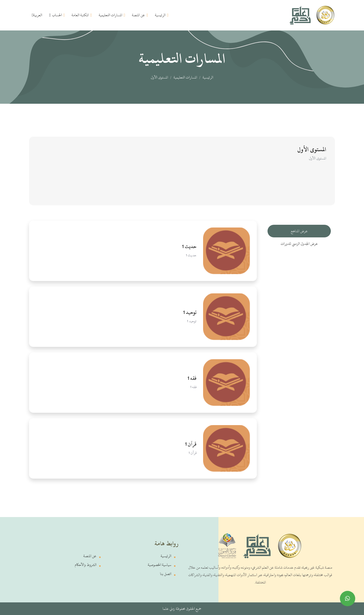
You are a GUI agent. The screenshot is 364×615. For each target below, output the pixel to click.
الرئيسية (162, 15)
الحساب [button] (57, 15)
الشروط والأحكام (86, 565)
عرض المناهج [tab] (299, 231)
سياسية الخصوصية (160, 565)
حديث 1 (189, 246)
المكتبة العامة (82, 15)
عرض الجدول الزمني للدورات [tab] (299, 244)
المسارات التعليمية (112, 15)
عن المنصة (140, 15)
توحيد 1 (190, 312)
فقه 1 (192, 378)
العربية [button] (37, 15)
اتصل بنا (166, 574)
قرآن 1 (191, 444)
